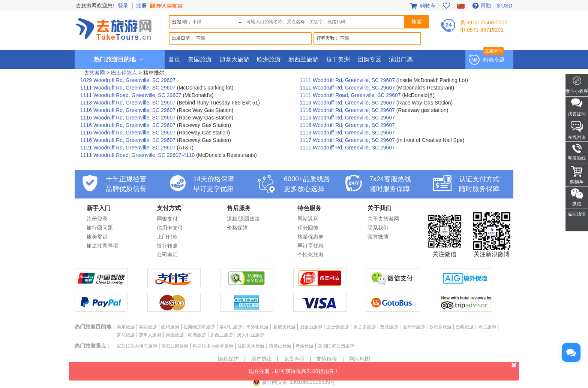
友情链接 (327, 359)
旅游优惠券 (310, 237)
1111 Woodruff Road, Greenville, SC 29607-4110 (137, 155)
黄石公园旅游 (175, 346)
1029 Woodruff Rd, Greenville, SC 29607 (128, 80)
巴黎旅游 (465, 327)
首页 (174, 59)
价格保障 (237, 228)
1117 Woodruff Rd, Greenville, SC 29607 (347, 140)
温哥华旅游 (414, 327)
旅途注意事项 (102, 246)
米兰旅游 (487, 327)
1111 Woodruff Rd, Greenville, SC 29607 (347, 80)
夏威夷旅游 (284, 327)
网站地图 (360, 359)
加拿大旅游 (234, 59)
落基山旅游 (280, 346)
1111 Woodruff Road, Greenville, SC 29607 (131, 95)
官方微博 (378, 237)
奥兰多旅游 (364, 327)
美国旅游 (200, 59)
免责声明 (294, 359)
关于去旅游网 (383, 219)
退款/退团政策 (243, 219)
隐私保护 (228, 359)
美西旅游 (148, 327)
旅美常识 (97, 237)
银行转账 (167, 246)
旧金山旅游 (311, 327)
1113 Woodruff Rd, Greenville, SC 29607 (128, 103)
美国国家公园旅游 (336, 346)
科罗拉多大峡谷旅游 (213, 346)
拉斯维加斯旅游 (199, 327)
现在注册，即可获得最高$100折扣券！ (384, 368)
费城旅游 (389, 327)
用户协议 (261, 359)
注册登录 (97, 219)
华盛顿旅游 (257, 327)
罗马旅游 (126, 335)
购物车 (422, 6)
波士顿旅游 (337, 327)
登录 (123, 6)
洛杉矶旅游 (231, 327)
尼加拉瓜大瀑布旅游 (137, 346)
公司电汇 (167, 255)
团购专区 (369, 59)
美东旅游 (126, 327)
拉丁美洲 (338, 59)
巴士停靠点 (124, 73)
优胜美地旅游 (251, 346)
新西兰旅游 (303, 59)
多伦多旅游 (440, 327)
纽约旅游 (170, 327)
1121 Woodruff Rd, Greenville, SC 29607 (128, 148)
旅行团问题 (100, 228)
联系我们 (378, 228)
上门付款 (167, 237)
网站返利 (308, 219)
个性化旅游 (310, 255)
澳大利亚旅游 (250, 335)
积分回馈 (308, 228)
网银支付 (167, 219)
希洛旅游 (304, 346)
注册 (160, 6)
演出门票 (401, 59)
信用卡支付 (170, 228)
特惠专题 (494, 60)
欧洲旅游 (269, 59)
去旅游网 (94, 73)
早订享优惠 (310, 246)
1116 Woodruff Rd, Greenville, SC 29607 (347, 103)
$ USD (505, 6)
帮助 (481, 6)
